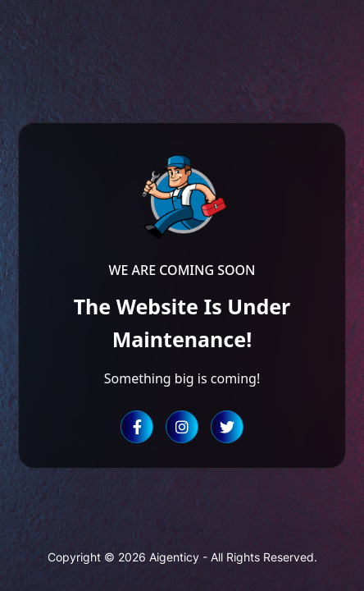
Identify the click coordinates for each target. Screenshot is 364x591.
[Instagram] (182, 427)
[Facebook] (137, 427)
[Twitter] (227, 427)
